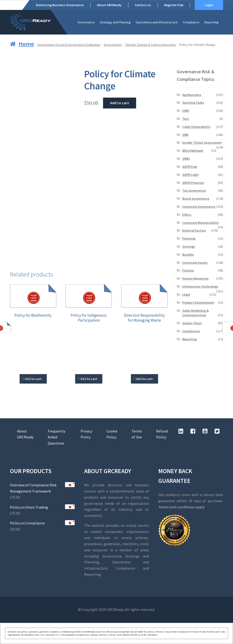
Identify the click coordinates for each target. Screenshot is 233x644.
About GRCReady (109, 5)
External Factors (194, 230)
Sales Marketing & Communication (196, 313)
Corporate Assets (195, 263)
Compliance (191, 22)
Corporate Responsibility (201, 223)
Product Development (198, 303)
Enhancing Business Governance (60, 5)
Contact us (143, 5)
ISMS (186, 111)
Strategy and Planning (115, 22)
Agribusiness (192, 95)
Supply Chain (192, 323)
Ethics (187, 215)
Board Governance (196, 199)
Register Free (174, 5)
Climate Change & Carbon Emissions (151, 45)
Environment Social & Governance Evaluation (69, 45)
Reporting (211, 22)
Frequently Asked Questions (56, 437)
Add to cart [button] (33, 379)
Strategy (189, 246)
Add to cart (120, 103)
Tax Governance (194, 190)
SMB (185, 135)
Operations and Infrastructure (157, 22)
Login (209, 5)
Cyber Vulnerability (196, 127)
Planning (189, 238)
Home (26, 44)
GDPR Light (190, 175)
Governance (86, 22)
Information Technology (200, 286)
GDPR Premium (193, 183)
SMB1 (186, 159)
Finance (188, 270)
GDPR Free (190, 167)
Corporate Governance (199, 207)
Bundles (188, 255)
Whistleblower (193, 151)
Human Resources (195, 278)
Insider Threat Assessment (202, 143)
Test (186, 119)
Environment (113, 45)
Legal (186, 294)
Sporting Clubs (193, 103)
